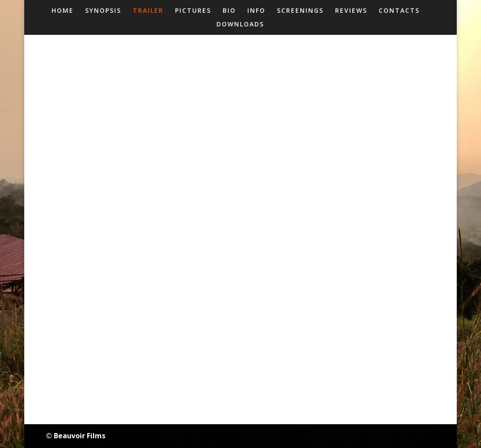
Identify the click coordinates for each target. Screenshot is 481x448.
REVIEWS (351, 11)
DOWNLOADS (240, 25)
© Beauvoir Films (76, 436)
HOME (63, 11)
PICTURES (193, 11)
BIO (229, 11)
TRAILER (148, 11)
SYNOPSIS (103, 11)
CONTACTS (399, 11)
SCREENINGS (300, 11)
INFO (256, 11)
